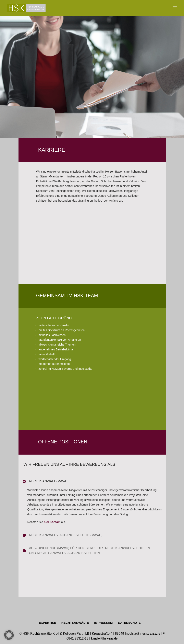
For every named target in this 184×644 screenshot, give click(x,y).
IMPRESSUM (103, 623)
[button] (9, 635)
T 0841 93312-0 (150, 634)
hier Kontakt (52, 522)
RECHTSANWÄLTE (75, 623)
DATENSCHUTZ (129, 623)
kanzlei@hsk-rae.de (104, 639)
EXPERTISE (47, 623)
